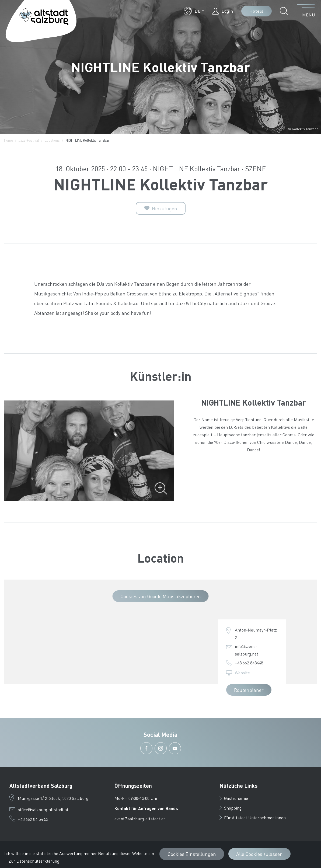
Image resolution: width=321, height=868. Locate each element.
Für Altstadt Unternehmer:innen (253, 818)
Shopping (231, 808)
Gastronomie (234, 798)
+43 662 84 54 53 (33, 819)
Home (8, 140)
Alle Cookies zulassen (259, 854)
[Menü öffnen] (306, 11)
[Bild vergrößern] (89, 451)
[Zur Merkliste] (161, 208)
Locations (52, 140)
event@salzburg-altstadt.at (140, 819)
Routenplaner (249, 690)
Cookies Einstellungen (192, 854)
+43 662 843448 (249, 663)
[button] (194, 11)
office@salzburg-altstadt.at (43, 809)
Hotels (257, 11)
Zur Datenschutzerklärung (34, 861)
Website (242, 673)
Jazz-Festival (29, 140)
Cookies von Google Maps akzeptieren (161, 596)
